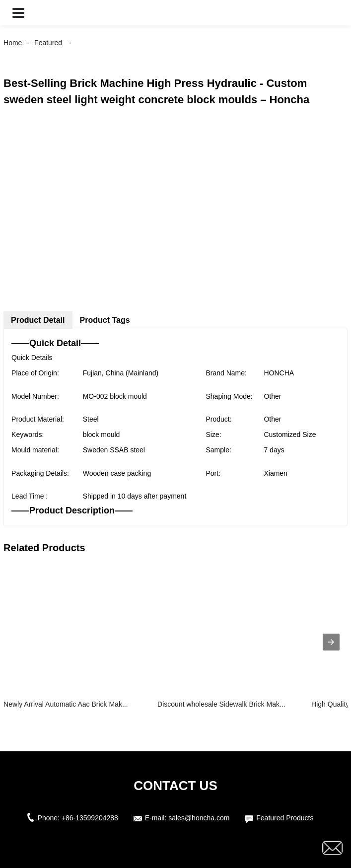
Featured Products (285, 818)
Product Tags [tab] (105, 320)
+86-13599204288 (90, 818)
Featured (48, 43)
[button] (18, 13)
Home (13, 43)
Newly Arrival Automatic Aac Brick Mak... (66, 704)
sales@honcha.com (199, 818)
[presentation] (331, 642)
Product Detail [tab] (38, 320)
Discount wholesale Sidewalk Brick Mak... (221, 704)
